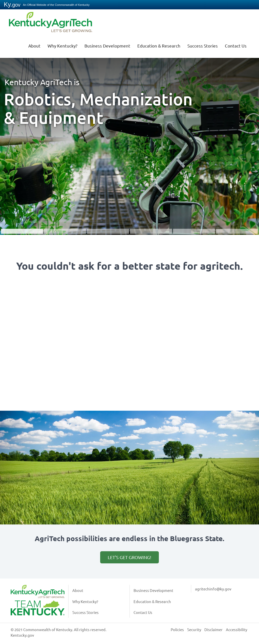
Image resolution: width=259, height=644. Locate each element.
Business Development (107, 46)
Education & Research (159, 46)
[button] (129, 143)
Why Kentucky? (62, 46)
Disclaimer (213, 629)
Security (194, 629)
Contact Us (236, 46)
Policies (177, 629)
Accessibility (236, 629)
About (34, 46)
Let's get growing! (129, 557)
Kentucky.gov (22, 635)
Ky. (12, 4)
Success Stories (203, 46)
